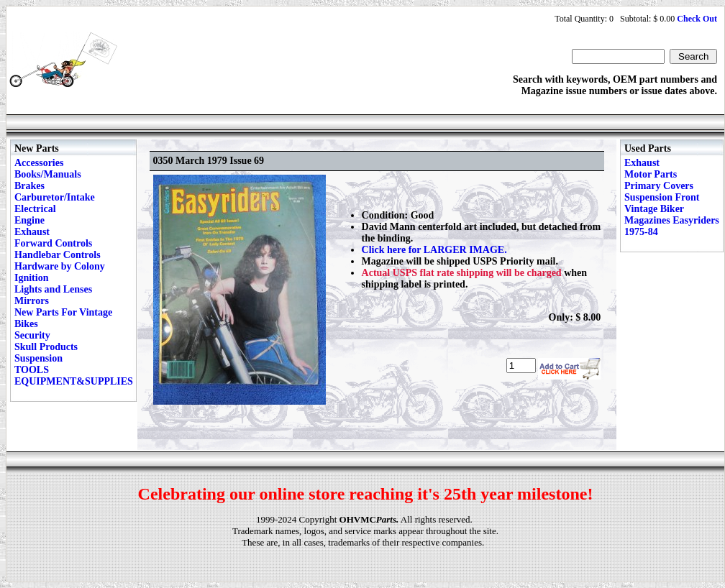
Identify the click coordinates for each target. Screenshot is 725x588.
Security (32, 335)
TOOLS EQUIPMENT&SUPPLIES (74, 376)
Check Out (697, 19)
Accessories (39, 163)
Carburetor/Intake (55, 197)
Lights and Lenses (53, 289)
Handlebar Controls (58, 255)
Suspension (38, 358)
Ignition (31, 278)
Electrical (35, 209)
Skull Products (46, 347)
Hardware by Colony (60, 266)
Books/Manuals (48, 174)
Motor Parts (651, 174)
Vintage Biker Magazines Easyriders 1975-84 (672, 220)
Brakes (29, 186)
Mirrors (32, 301)
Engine (29, 220)
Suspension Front (662, 197)
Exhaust (32, 232)
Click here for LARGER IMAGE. (434, 250)
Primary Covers (659, 186)
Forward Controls (53, 243)
